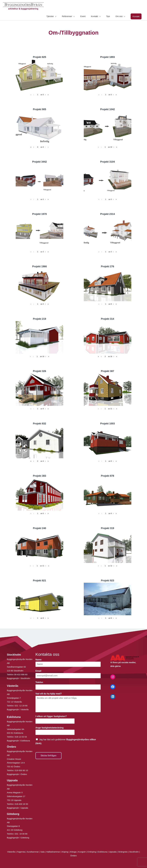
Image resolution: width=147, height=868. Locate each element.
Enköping (92, 852)
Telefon (40, 682)
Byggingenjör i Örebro (17, 774)
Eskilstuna (103, 852)
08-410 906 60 (21, 674)
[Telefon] (68, 687)
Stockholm (134, 852)
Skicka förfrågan (49, 756)
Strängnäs (123, 852)
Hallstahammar (53, 852)
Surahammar (33, 852)
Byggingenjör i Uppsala (17, 808)
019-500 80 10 (21, 770)
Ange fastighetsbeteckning (50, 728)
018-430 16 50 (21, 804)
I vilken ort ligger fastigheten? (52, 716)
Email (39, 671)
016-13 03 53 (21, 737)
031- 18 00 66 (21, 834)
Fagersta (21, 852)
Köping (65, 852)
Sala (42, 852)
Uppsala (113, 852)
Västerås (11, 852)
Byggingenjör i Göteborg (18, 838)
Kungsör (82, 852)
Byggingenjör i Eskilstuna (18, 741)
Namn (39, 660)
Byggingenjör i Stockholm (18, 678)
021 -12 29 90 (21, 706)
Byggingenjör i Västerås (18, 709)
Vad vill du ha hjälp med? (49, 694)
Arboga (73, 852)
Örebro (73, 856)
